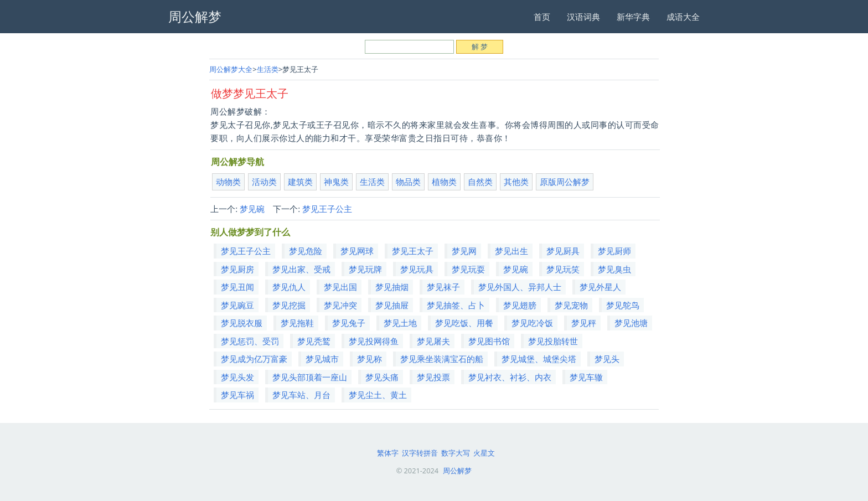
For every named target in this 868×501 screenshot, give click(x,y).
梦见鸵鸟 (623, 305)
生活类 (268, 69)
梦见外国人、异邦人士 (520, 287)
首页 (542, 17)
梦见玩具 (417, 269)
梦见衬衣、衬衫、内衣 (510, 377)
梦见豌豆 (237, 305)
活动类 (264, 182)
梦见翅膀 (520, 305)
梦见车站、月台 (301, 395)
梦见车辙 (586, 377)
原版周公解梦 (565, 182)
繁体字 (388, 453)
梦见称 (370, 359)
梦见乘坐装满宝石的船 (442, 359)
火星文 (484, 453)
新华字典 (633, 17)
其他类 (516, 182)
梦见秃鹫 (314, 341)
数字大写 (456, 453)
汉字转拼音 (420, 453)
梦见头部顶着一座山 (310, 377)
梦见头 (607, 359)
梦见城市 (322, 359)
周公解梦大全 (231, 69)
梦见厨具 (563, 251)
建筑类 (300, 182)
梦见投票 (433, 377)
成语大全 (683, 17)
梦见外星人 (600, 287)
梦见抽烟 (392, 287)
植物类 (444, 182)
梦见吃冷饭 (532, 323)
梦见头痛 (382, 377)
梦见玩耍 (468, 269)
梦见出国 (340, 287)
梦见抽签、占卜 (456, 305)
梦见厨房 (237, 269)
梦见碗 (252, 209)
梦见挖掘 (289, 305)
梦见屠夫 (433, 341)
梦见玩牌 (365, 269)
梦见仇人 (289, 287)
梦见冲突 (340, 305)
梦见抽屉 (392, 305)
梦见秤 (584, 323)
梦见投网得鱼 (374, 341)
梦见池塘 (631, 323)
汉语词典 (583, 17)
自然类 (480, 182)
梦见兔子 (349, 323)
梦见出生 (512, 251)
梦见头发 (237, 377)
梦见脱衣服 (242, 323)
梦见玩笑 (563, 269)
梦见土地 (400, 323)
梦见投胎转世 (553, 341)
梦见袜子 (443, 287)
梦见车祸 (237, 395)
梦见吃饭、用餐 (464, 323)
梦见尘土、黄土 (378, 395)
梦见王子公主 (327, 209)
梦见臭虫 (614, 269)
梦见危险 (306, 251)
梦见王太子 (413, 251)
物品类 (408, 182)
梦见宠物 (571, 305)
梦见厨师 (614, 251)
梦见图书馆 (489, 341)
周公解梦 (457, 471)
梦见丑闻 (237, 287)
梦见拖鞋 (297, 323)
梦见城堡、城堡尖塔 (539, 359)
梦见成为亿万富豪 (254, 359)
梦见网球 (357, 251)
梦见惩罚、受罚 (250, 341)
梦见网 (464, 251)
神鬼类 (336, 182)
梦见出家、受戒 (301, 269)
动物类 (228, 182)
